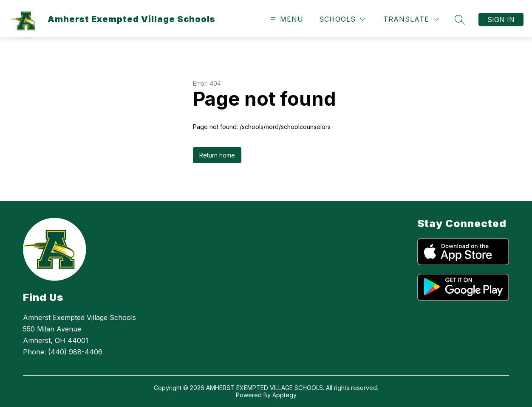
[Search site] (460, 20)
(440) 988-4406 (75, 352)
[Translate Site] (411, 19)
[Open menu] (286, 19)
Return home (217, 155)
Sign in (501, 20)
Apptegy (284, 395)
